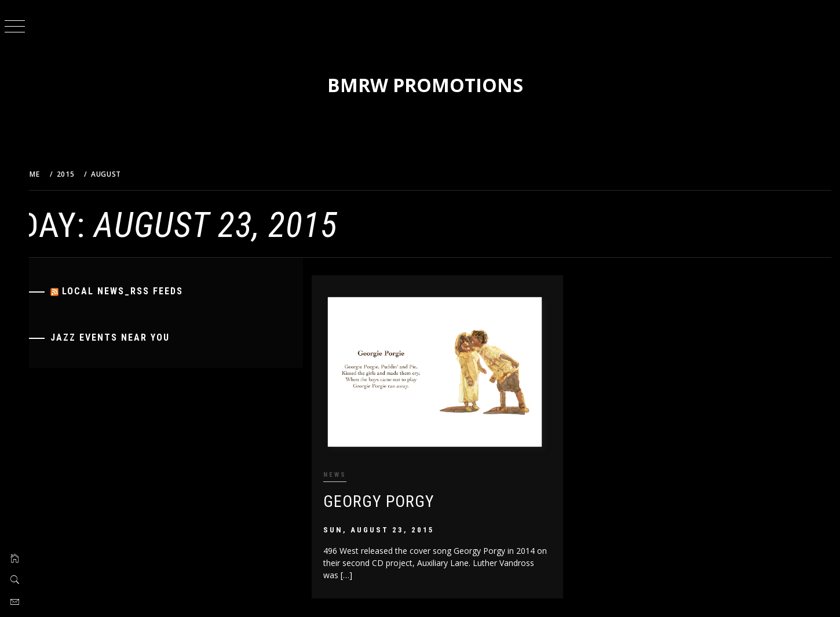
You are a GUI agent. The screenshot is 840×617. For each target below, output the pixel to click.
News (348, 471)
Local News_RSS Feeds (142, 291)
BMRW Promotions (434, 85)
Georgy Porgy (392, 497)
